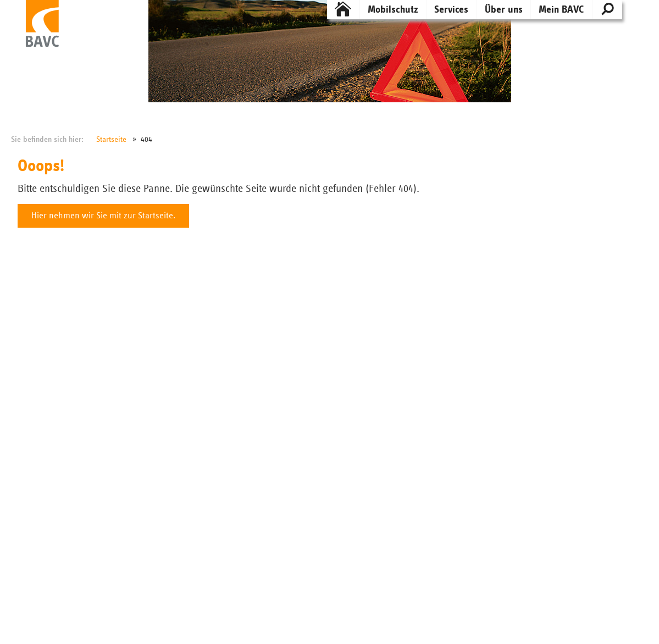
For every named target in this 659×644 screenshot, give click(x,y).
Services (451, 10)
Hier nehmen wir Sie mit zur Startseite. (103, 216)
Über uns (504, 10)
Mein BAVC (561, 10)
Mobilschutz (393, 10)
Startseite (111, 139)
